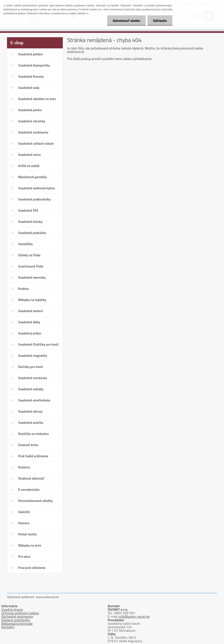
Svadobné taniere (31, 311)
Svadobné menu (30, 155)
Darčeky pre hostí (31, 367)
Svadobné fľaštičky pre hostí (38, 344)
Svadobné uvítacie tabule (36, 143)
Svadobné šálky (29, 322)
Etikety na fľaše (29, 255)
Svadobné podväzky (32, 233)
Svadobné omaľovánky (34, 400)
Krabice (23, 289)
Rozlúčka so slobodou (33, 434)
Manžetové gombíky (32, 177)
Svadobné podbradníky (34, 199)
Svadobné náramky (32, 121)
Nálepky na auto (30, 545)
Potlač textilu (28, 534)
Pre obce (24, 557)
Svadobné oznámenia (33, 132)
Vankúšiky (25, 244)
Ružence (24, 467)
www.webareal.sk (48, 597)
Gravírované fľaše (31, 266)
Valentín (24, 512)
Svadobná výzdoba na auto (37, 99)
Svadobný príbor (30, 333)
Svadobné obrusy (30, 411)
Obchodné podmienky (17, 616)
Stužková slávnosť (31, 478)
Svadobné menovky (32, 277)
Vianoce (24, 523)
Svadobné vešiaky (31, 389)
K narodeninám (29, 490)
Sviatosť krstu (28, 445)
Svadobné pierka (30, 110)
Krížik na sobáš (29, 166)
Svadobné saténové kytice (37, 188)
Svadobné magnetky (33, 356)
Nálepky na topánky (32, 300)
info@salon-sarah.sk (134, 616)
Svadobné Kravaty (31, 77)
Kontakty (8, 627)
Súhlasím (160, 21)
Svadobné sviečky (31, 423)
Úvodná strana (12, 609)
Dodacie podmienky (16, 620)
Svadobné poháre (30, 54)
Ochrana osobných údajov (20, 613)
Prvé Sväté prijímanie (33, 456)
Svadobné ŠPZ (28, 210)
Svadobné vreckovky (33, 378)
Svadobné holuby (30, 222)
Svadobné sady (29, 88)
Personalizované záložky (36, 501)
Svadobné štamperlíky (34, 65)
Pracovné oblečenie (32, 568)
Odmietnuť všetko (126, 21)
